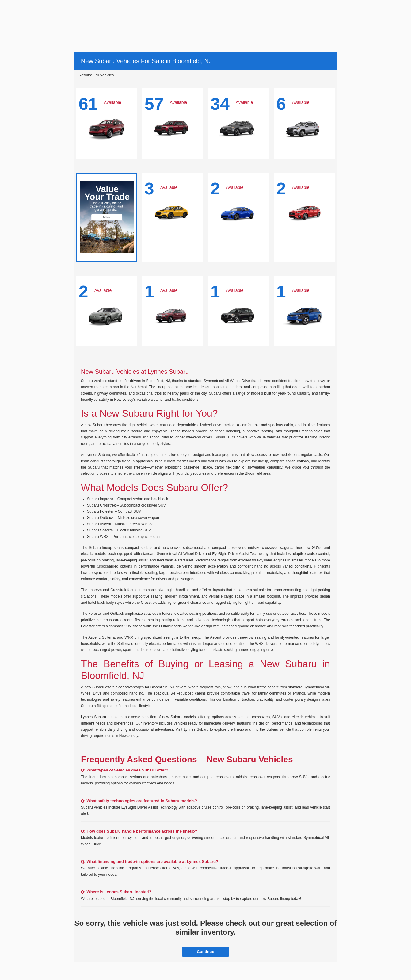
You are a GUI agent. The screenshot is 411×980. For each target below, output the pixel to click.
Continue (205, 952)
